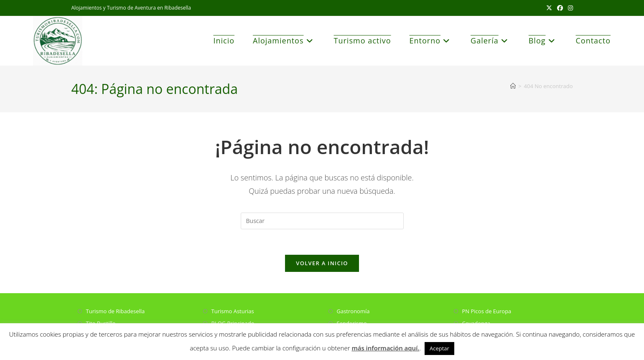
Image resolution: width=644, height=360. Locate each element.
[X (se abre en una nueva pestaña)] (549, 8)
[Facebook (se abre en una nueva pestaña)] (560, 8)
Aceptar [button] (439, 348)
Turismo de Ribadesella (116, 311)
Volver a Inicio (322, 263)
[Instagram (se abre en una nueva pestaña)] (569, 8)
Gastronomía (353, 311)
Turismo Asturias (233, 311)
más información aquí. (385, 348)
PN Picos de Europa (487, 311)
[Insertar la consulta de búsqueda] (322, 221)
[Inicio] (513, 86)
